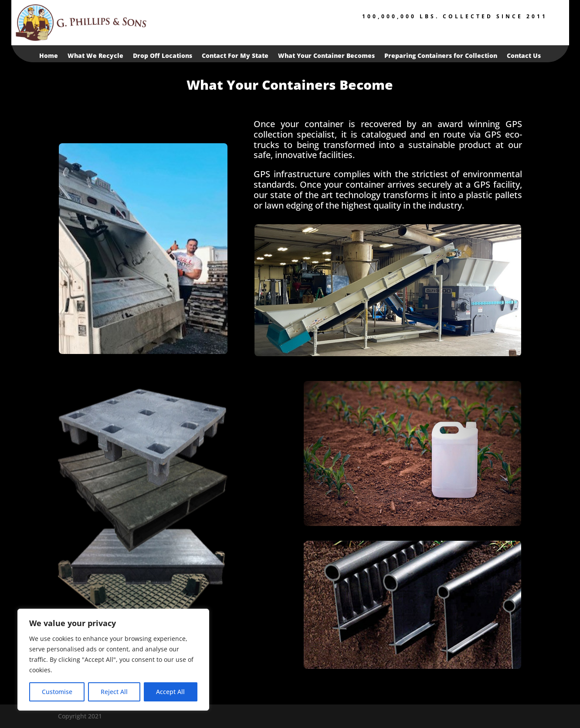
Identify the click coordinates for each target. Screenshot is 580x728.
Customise (57, 692)
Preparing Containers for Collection (441, 56)
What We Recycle (95, 56)
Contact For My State (235, 56)
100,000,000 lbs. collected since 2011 (455, 16)
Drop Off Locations (163, 56)
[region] (113, 660)
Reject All (114, 692)
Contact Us (524, 56)
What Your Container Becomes (326, 56)
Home (49, 56)
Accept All (170, 692)
